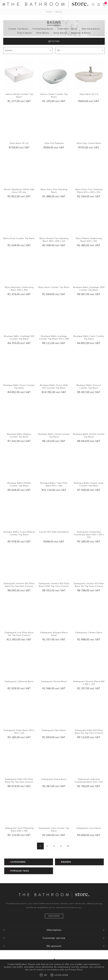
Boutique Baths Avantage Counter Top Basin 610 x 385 (54, 338)
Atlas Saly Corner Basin (89, 143)
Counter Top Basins (18, 29)
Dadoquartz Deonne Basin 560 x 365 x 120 (89, 683)
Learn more (62, 975)
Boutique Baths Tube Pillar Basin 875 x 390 (54, 484)
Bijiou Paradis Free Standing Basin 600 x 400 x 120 (54, 240)
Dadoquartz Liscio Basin (89, 828)
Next (68, 846)
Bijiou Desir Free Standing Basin (54, 191)
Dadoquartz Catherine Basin (19, 681)
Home (49, 12)
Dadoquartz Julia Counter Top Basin (54, 829)
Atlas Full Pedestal (54, 143)
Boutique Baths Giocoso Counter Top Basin (89, 387)
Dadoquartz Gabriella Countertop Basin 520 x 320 (89, 781)
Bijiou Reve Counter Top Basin (54, 287)
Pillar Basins (43, 33)
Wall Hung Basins (91, 29)
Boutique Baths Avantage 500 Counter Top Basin (19, 338)
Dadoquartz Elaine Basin (54, 779)
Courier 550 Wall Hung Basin (54, 532)
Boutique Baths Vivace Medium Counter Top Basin (19, 533)
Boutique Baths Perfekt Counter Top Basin (19, 484)
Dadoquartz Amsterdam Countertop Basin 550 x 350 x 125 (89, 535)
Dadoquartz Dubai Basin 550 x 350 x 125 (19, 732)
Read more (54, 916)
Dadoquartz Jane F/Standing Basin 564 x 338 (19, 829)
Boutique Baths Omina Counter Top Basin (54, 435)
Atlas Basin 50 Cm (89, 94)
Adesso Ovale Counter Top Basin (54, 96)
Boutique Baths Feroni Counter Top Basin (19, 387)
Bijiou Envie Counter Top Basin (19, 238)
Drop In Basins (25, 33)
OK (45, 975)
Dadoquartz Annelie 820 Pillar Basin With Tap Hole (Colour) (54, 585)
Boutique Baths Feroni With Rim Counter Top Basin (54, 387)
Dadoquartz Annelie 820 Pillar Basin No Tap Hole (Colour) (19, 585)
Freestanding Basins (43, 29)
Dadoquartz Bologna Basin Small (54, 634)
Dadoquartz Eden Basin (54, 730)
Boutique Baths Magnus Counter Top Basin (19, 435)
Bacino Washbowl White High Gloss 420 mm (19, 191)
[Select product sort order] (28, 50)
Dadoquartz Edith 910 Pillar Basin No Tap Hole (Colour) (19, 781)
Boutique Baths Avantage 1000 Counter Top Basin (89, 289)
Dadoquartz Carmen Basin (89, 633)
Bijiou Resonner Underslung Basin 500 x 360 (19, 289)
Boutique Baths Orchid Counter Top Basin (89, 435)
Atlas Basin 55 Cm (19, 143)
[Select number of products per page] (80, 50)
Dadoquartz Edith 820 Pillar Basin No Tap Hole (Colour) (89, 732)
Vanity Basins (60, 33)
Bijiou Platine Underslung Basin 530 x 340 (89, 240)
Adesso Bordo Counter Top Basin (19, 96)
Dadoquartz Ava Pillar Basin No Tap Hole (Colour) (19, 634)
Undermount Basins (67, 29)
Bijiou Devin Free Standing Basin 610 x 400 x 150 (89, 191)
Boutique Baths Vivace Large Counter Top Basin (89, 484)
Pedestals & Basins (81, 33)
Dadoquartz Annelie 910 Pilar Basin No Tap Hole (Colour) (89, 585)
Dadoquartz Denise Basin (54, 681)
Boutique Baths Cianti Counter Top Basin (89, 338)
